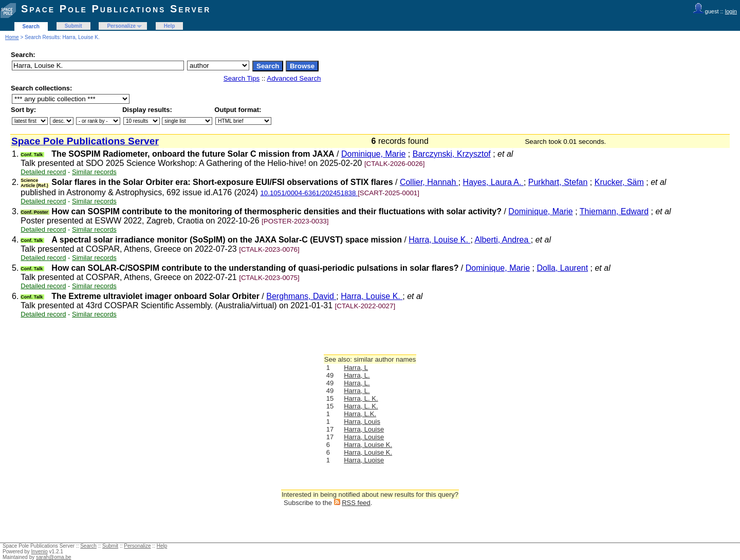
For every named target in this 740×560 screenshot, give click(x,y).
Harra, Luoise (364, 460)
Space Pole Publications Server (116, 9)
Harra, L (356, 368)
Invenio (40, 552)
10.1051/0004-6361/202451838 (309, 193)
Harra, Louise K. (439, 240)
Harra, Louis (362, 422)
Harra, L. (357, 375)
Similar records (94, 172)
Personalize (121, 26)
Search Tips (242, 78)
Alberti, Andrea (502, 240)
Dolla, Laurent (563, 268)
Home (12, 37)
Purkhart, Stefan (558, 182)
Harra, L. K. (361, 398)
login (731, 11)
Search (31, 26)
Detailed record (43, 172)
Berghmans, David (301, 296)
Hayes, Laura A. (493, 182)
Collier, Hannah (429, 182)
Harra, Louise (364, 429)
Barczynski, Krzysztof (452, 154)
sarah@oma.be (54, 557)
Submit (73, 26)
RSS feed (356, 503)
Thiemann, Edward (614, 211)
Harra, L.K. (360, 414)
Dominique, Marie (373, 154)
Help (170, 26)
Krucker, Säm (619, 182)
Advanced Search (294, 78)
